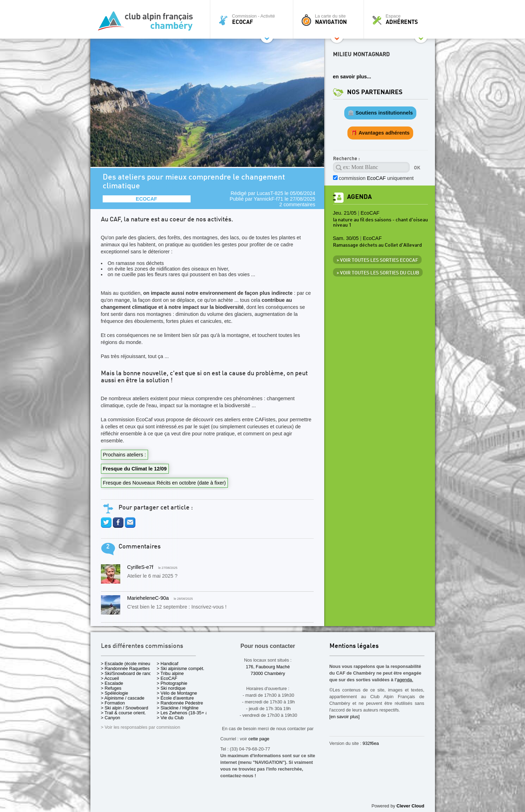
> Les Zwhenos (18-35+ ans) (186, 713)
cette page (259, 739)
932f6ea (371, 743)
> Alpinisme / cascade (123, 698)
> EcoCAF (167, 678)
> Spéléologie (115, 693)
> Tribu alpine (170, 673)
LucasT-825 (270, 193)
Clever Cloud (411, 806)
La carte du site (330, 19)
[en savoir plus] (345, 717)
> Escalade (112, 683)
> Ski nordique (171, 688)
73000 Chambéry (268, 673)
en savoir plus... (352, 77)
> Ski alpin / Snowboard (125, 708)
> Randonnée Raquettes (125, 668)
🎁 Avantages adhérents (380, 133)
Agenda (359, 197)
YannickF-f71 (269, 199)
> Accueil (110, 678)
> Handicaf (168, 664)
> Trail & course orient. (123, 713)
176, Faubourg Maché (268, 667)
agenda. (405, 680)
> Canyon (111, 718)
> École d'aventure (175, 698)
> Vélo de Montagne (177, 693)
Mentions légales (354, 646)
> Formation (113, 703)
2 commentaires (297, 204)
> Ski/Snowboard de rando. (128, 673)
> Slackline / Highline (178, 708)
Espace (401, 19)
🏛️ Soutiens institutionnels (380, 113)
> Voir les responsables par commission (141, 727)
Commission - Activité (253, 19)
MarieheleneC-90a (148, 598)
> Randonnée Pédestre (180, 703)
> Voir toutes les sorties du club (378, 273)
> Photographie (172, 683)
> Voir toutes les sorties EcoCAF (377, 260)
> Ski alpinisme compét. (181, 668)
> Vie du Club (170, 718)
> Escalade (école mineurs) (128, 664)
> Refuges (111, 688)
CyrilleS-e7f (140, 567)
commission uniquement (376, 178)
